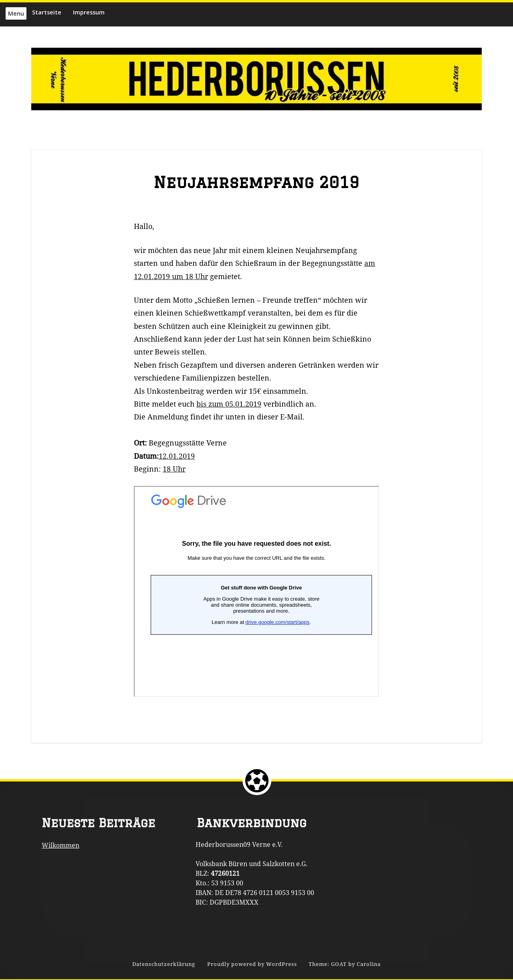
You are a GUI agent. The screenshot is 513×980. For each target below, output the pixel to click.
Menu (16, 13)
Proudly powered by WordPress (252, 964)
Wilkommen (61, 845)
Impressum (89, 12)
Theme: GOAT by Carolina (345, 964)
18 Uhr (174, 469)
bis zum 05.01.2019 (229, 404)
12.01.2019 (177, 456)
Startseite (47, 12)
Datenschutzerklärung (164, 964)
